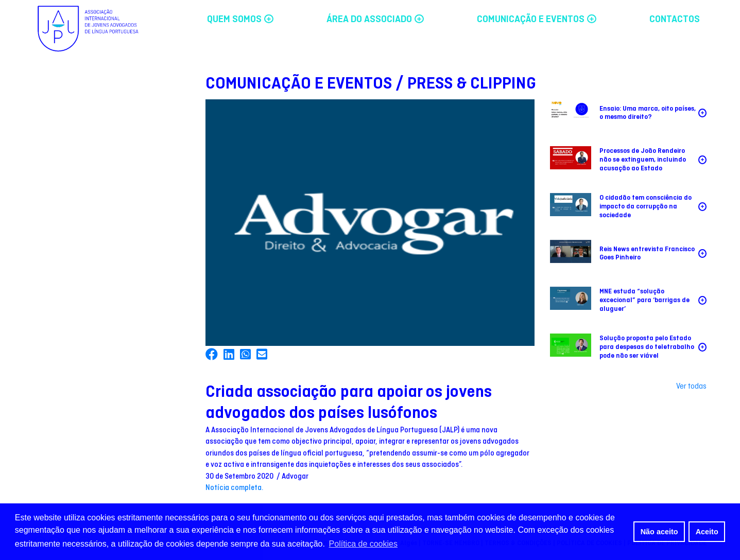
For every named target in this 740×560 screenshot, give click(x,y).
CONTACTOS (675, 20)
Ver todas (691, 387)
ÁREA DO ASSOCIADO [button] (375, 20)
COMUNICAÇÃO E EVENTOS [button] (537, 20)
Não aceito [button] (659, 532)
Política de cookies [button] (363, 544)
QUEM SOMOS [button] (240, 20)
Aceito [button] (707, 532)
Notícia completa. (234, 488)
